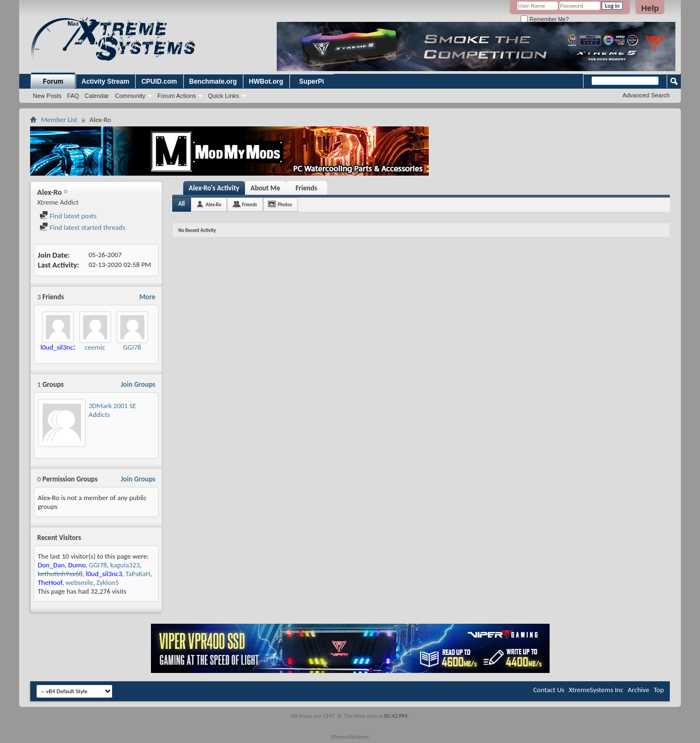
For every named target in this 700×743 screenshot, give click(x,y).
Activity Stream (105, 82)
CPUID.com (159, 82)
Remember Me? (544, 19)
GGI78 (132, 347)
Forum (53, 82)
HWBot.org (266, 82)
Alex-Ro (213, 204)
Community (130, 96)
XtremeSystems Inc (596, 690)
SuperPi (311, 82)
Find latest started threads (82, 227)
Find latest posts (68, 216)
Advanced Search (646, 95)
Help (650, 8)
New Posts (47, 96)
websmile (79, 582)
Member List (59, 120)
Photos (285, 204)
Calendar (97, 96)
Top (659, 690)
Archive (638, 690)
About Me (265, 188)
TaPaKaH (138, 574)
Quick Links (223, 96)
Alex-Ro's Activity (214, 188)
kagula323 (125, 565)
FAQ (73, 96)
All (182, 204)
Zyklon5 (107, 582)
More (147, 297)
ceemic (95, 347)
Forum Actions (177, 96)
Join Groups (138, 384)
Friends (306, 188)
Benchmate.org (213, 82)
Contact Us (549, 690)
